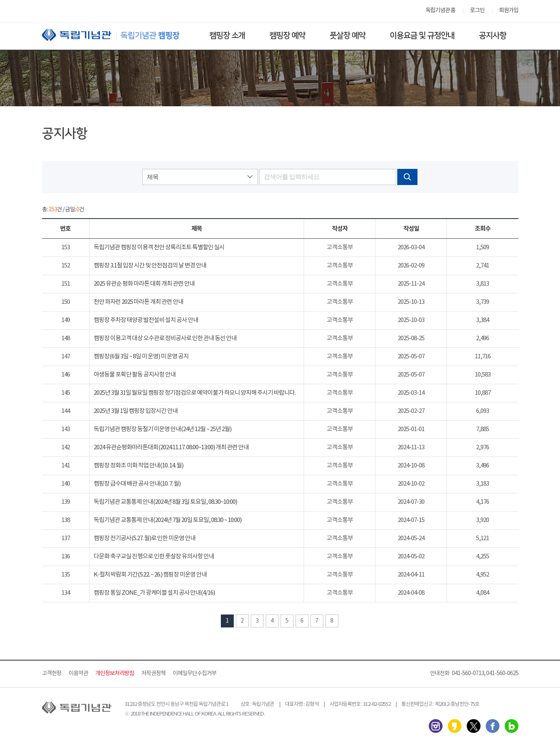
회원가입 (509, 11)
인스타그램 (436, 726)
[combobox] (200, 177)
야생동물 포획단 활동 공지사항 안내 (135, 375)
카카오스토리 (455, 726)
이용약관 (78, 673)
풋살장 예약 (347, 36)
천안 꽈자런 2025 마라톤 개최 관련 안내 (138, 302)
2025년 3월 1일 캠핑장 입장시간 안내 (136, 411)
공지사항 (493, 36)
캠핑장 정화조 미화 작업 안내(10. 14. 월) (138, 466)
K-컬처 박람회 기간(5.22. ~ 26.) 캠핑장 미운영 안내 (150, 575)
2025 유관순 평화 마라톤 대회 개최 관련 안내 (144, 284)
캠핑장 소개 (227, 36)
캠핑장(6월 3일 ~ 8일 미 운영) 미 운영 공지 (141, 357)
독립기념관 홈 (440, 11)
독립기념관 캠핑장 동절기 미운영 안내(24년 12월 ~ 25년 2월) (163, 429)
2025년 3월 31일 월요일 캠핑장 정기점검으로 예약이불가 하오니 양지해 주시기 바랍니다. (195, 393)
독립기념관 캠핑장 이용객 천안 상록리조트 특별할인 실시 (159, 247)
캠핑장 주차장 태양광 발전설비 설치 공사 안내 (146, 320)
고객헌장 (52, 673)
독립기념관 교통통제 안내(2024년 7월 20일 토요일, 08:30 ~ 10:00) (168, 520)
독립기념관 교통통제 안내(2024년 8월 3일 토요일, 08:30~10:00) (165, 502)
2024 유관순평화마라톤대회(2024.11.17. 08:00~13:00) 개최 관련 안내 (171, 447)
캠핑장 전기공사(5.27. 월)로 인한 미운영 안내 (145, 538)
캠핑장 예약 (287, 36)
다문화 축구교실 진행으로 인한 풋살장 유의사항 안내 (154, 557)
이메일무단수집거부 (195, 673)
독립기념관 (118, 35)
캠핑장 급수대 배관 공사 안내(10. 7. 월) (137, 484)
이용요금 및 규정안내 (422, 36)
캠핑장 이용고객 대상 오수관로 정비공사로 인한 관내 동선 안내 (165, 338)
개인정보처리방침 (115, 673)
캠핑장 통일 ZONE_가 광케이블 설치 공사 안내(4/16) (154, 593)
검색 (407, 177)
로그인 (477, 11)
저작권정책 (153, 673)
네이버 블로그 (512, 726)
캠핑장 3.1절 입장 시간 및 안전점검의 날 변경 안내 (150, 266)
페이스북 (493, 726)
